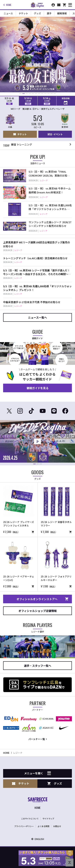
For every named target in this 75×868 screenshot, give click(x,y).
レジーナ (18, 753)
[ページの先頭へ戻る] (70, 863)
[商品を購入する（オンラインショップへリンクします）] (33, 532)
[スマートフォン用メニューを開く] (70, 5)
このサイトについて (30, 819)
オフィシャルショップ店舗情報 (38, 611)
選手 (49, 13)
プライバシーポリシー (24, 826)
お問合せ (57, 826)
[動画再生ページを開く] (37, 441)
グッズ (37, 13)
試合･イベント (55, 134)
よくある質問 (43, 826)
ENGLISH (38, 839)
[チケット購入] (59, 5)
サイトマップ (48, 819)
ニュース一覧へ (37, 317)
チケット (23, 13)
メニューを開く (37, 773)
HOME (7, 5)
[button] (20, 94)
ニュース (8, 13)
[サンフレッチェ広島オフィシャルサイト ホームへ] (38, 804)
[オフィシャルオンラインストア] (64, 5)
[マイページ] (53, 5)
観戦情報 (62, 13)
